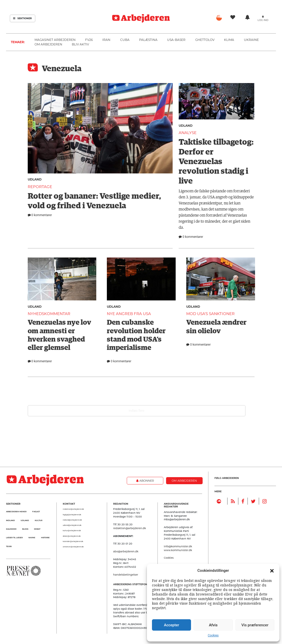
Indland (10, 520)
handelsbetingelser (126, 575)
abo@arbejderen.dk (126, 551)
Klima (229, 40)
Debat (37, 529)
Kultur (39, 520)
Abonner (145, 481)
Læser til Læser (14, 538)
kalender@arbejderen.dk (73, 542)
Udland (35, 179)
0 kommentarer (40, 215)
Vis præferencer (255, 625)
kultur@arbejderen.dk (72, 531)
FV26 (89, 40)
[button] (272, 571)
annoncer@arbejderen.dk (73, 547)
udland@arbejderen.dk (72, 525)
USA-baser (176, 40)
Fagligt (36, 512)
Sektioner (22, 18)
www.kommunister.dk (178, 550)
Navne (32, 538)
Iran (106, 40)
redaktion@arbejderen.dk (73, 509)
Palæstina (148, 40)
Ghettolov (205, 40)
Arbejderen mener (16, 512)
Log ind (263, 20)
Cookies (213, 635)
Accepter (171, 625)
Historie (45, 538)
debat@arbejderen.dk (72, 536)
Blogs (25, 529)
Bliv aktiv (80, 44)
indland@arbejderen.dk (72, 520)
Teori (9, 546)
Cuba (125, 40)
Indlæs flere (136, 411)
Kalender (11, 529)
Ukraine (251, 40)
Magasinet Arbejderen (55, 40)
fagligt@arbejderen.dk (72, 515)
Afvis (213, 625)
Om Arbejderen (48, 44)
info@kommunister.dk (178, 546)
